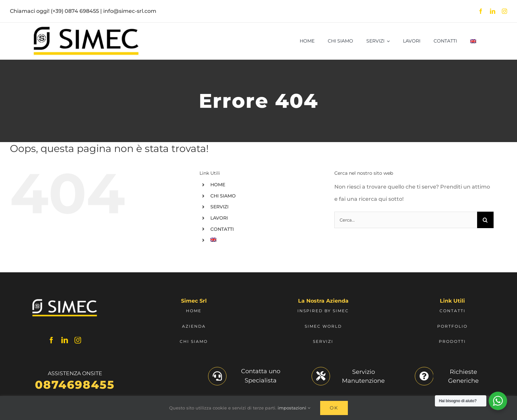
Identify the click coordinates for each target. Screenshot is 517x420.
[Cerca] (485, 220)
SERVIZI (219, 207)
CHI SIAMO (223, 196)
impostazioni (294, 408)
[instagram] (504, 11)
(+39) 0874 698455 (75, 11)
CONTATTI (222, 229)
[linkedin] (493, 11)
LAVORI (219, 218)
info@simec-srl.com (130, 11)
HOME (218, 185)
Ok (334, 408)
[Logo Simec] (86, 29)
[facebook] (481, 11)
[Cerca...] (406, 220)
